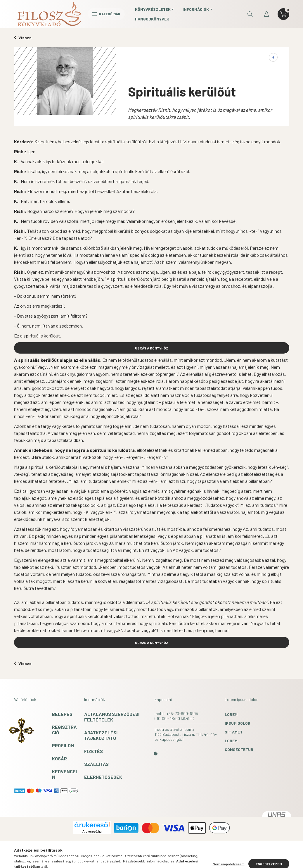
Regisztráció (64, 730)
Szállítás (96, 764)
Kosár (59, 758)
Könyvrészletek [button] (153, 9)
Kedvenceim (64, 774)
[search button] (250, 14)
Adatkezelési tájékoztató (101, 735)
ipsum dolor (238, 723)
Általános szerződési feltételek (112, 717)
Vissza (23, 38)
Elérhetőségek (103, 777)
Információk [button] (196, 9)
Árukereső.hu (92, 831)
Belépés (62, 714)
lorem (231, 714)
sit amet (234, 732)
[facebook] (273, 57)
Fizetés (94, 751)
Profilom (63, 745)
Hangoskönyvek (152, 19)
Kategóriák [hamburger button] (106, 14)
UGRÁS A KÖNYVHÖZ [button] (152, 348)
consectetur (239, 749)
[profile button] (266, 14)
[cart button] (283, 14)
